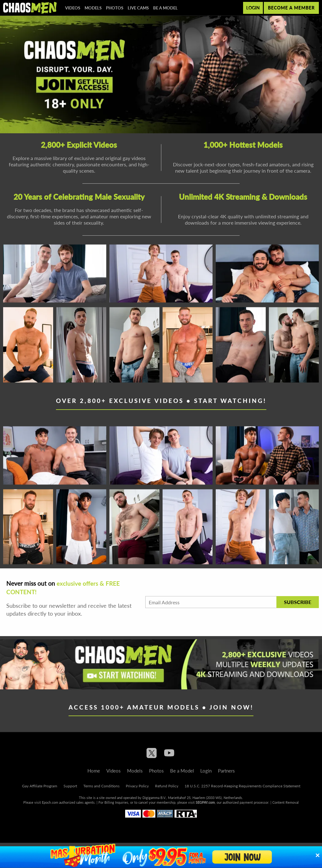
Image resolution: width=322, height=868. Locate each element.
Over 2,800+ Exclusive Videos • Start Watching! (161, 401)
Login (253, 8)
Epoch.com (50, 802)
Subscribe (298, 602)
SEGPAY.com (205, 802)
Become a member (291, 8)
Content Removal (286, 802)
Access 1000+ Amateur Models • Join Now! (161, 707)
